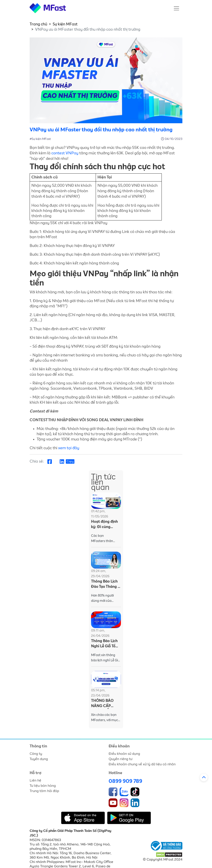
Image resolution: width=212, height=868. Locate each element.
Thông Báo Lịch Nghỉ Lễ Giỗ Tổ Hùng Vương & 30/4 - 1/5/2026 (105, 644)
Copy (70, 462)
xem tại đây (69, 448)
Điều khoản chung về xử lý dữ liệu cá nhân (142, 764)
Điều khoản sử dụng (124, 754)
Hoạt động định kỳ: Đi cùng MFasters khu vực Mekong (104, 525)
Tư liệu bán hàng (43, 786)
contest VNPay (65, 153)
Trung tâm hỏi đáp (44, 791)
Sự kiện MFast (65, 24)
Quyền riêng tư (120, 759)
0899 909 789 (125, 781)
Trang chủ (38, 24)
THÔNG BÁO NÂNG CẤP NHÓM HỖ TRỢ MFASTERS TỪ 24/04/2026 (104, 704)
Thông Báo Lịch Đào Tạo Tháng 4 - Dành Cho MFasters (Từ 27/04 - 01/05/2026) (105, 585)
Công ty (36, 754)
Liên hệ (35, 780)
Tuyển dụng (39, 759)
